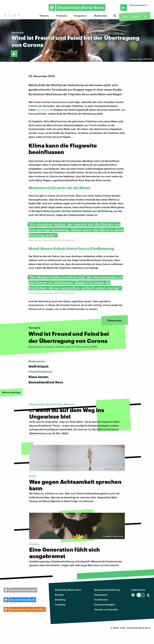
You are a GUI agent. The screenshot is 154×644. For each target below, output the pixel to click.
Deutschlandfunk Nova (68, 590)
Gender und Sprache (106, 609)
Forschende (43, 110)
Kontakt (59, 595)
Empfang (60, 599)
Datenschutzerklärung (107, 590)
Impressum (101, 595)
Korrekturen (101, 599)
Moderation (101, 16)
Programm (80, 16)
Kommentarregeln (105, 604)
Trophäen (60, 604)
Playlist (136, 17)
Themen (44, 16)
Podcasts (62, 16)
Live (125, 17)
